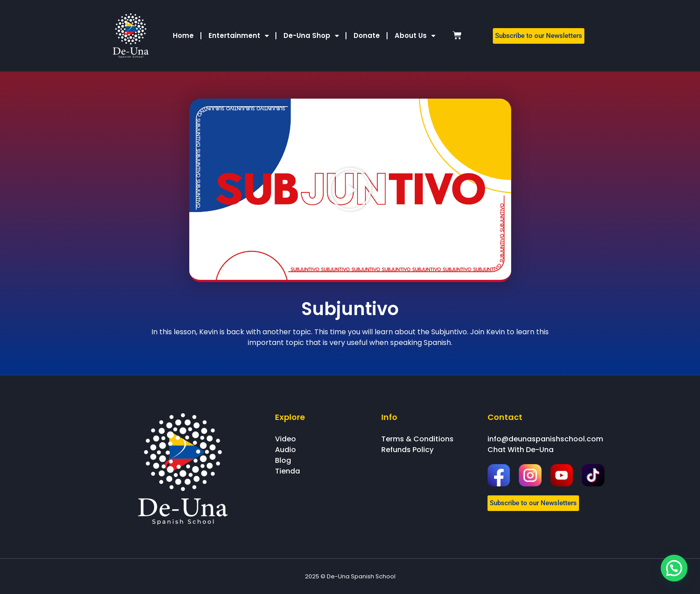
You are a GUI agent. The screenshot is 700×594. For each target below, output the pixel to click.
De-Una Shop (311, 36)
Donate (367, 35)
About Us (415, 36)
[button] (350, 189)
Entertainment (239, 36)
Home (183, 35)
